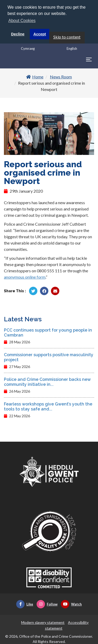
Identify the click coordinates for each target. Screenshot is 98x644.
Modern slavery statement (43, 622)
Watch (71, 604)
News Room (61, 77)
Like (25, 604)
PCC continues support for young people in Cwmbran (48, 333)
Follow (47, 604)
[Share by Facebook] (44, 291)
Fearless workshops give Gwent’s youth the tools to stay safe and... (48, 407)
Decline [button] (18, 34)
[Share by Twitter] (33, 291)
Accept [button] (40, 34)
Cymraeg (28, 48)
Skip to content (67, 37)
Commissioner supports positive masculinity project (49, 357)
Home (35, 77)
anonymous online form (25, 277)
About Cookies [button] (22, 21)
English (72, 48)
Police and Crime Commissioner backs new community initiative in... (47, 382)
